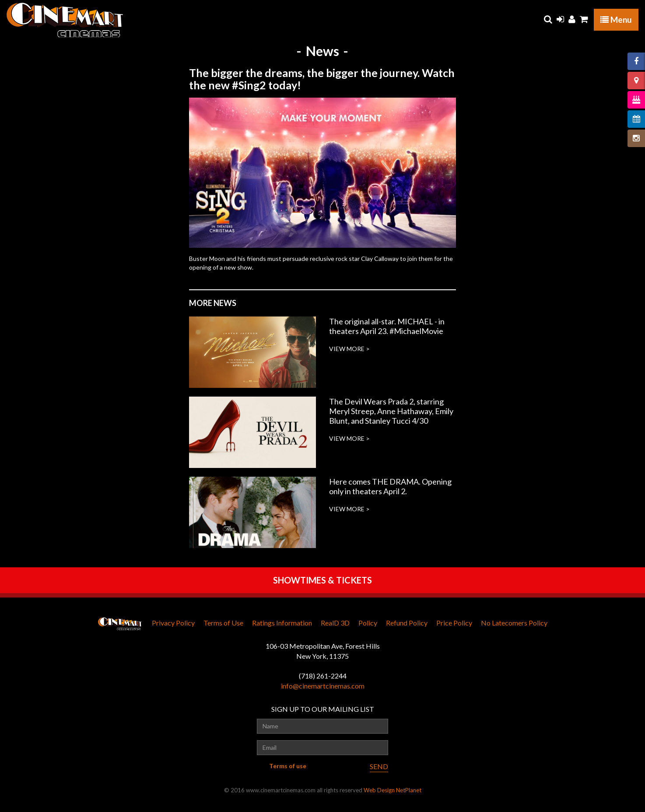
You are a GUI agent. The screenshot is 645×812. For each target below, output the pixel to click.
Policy (368, 623)
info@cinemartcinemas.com (323, 686)
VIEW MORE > (349, 349)
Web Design (379, 790)
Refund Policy (407, 623)
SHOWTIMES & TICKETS (322, 580)
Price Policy (454, 623)
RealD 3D (335, 623)
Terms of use (288, 766)
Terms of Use (223, 623)
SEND (379, 766)
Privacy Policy (173, 623)
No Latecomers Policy (514, 623)
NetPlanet (409, 790)
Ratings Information (282, 623)
